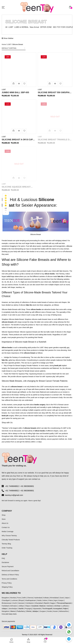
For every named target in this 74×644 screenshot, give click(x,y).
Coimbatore (30, 603)
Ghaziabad (39, 603)
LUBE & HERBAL (22, 27)
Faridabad (5, 606)
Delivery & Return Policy (10, 575)
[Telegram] (69, 639)
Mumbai (13, 598)
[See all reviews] (6, 204)
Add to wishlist (24, 84)
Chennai (30, 598)
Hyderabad (38, 598)
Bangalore (5, 598)
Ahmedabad (54, 598)
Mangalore (5, 611)
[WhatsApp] (69, 632)
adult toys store (13, 276)
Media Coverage (8, 531)
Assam (55, 611)
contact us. (36, 479)
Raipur (28, 606)
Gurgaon (43, 611)
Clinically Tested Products (11, 540)
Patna (51, 600)
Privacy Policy (7, 583)
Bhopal (21, 600)
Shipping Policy (7, 587)
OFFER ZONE (46, 27)
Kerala (49, 611)
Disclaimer (5, 562)
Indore (45, 600)
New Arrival (34, 27)
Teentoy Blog (6, 544)
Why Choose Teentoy (9, 536)
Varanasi (21, 603)
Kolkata (46, 598)
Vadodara (50, 606)
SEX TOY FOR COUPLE (63, 27)
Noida (39, 600)
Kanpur (61, 600)
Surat (62, 598)
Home (4, 44)
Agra (56, 600)
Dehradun (14, 606)
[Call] (69, 625)
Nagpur (53, 603)
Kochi (15, 603)
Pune (19, 598)
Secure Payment (8, 567)
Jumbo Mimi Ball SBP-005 (15, 92)
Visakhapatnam (31, 600)
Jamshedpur (13, 609)
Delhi (24, 598)
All (6, 27)
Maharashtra (64, 611)
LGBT (11, 27)
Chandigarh (6, 600)
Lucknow (14, 600)
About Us (5, 523)
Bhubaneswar (7, 603)
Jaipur (67, 598)
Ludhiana (65, 606)
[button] (71, 7)
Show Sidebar (8, 38)
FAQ (3, 558)
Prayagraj (28, 609)
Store (4, 519)
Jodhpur (21, 606)
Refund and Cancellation (10, 571)
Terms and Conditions (9, 579)
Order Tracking (7, 548)
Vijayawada (37, 609)
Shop (4, 515)
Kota (3, 614)
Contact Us (6, 527)
